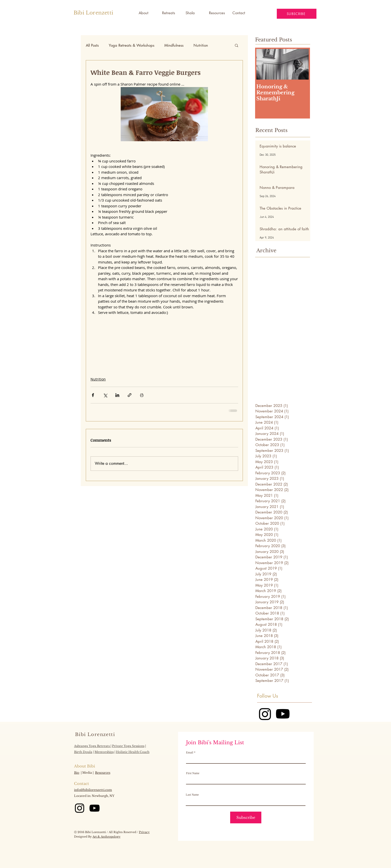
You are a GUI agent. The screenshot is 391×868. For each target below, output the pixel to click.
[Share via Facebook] (93, 395)
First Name (193, 773)
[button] (194, 13)
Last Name (192, 795)
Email (190, 752)
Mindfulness (174, 45)
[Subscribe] (246, 817)
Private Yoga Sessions (128, 746)
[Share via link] (130, 395)
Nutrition (201, 45)
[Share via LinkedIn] (117, 395)
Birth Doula (83, 752)
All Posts (92, 45)
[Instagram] (265, 714)
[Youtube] (283, 714)
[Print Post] (142, 395)
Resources (103, 773)
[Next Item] (301, 64)
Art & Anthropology (106, 837)
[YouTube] (95, 808)
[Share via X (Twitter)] (105, 395)
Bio (77, 773)
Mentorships (104, 752)
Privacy (144, 832)
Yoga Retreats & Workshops (132, 45)
